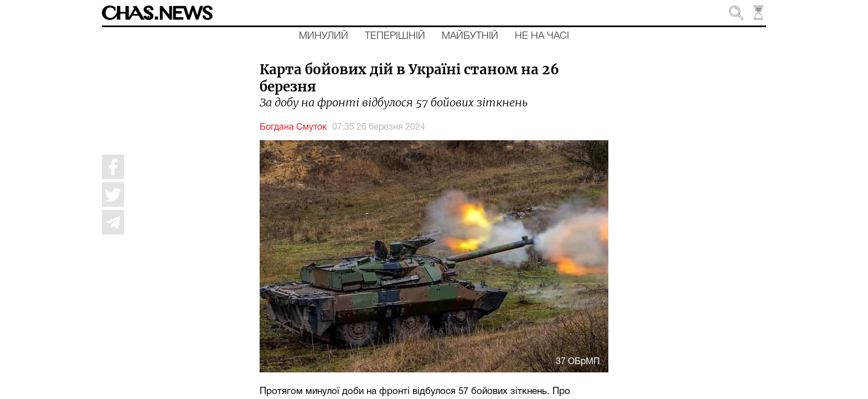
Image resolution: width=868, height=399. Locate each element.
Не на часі (542, 36)
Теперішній (395, 36)
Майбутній (470, 36)
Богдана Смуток (293, 127)
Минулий (324, 36)
